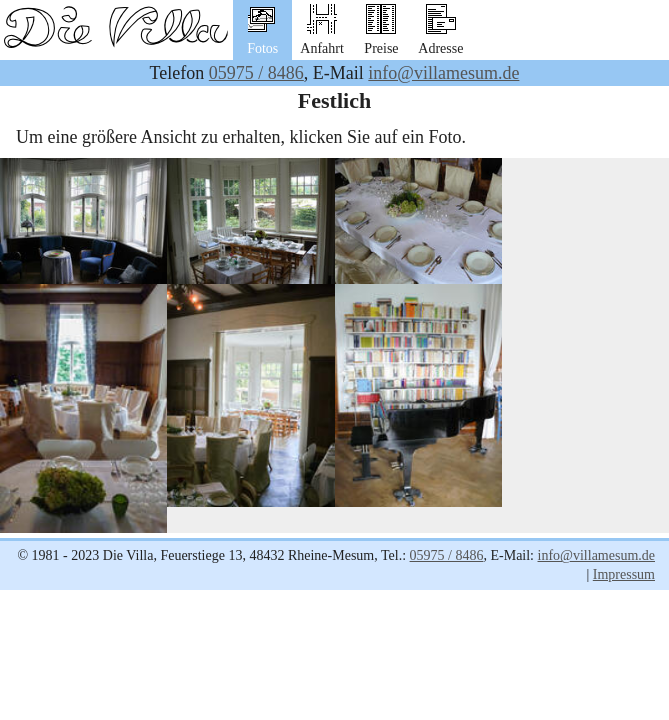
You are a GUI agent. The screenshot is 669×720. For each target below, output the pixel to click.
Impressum (624, 574)
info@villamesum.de (443, 73)
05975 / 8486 (256, 73)
